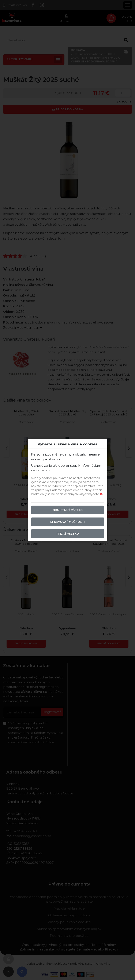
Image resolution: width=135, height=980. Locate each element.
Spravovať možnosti (67, 522)
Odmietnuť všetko (68, 510)
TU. (102, 494)
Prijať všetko (68, 534)
